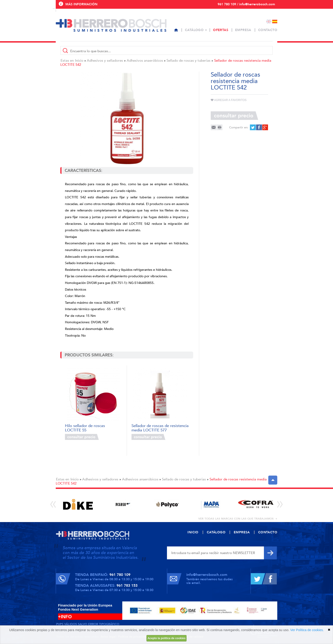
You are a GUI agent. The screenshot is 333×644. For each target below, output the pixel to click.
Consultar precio (82, 437)
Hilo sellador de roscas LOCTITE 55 (85, 428)
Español (275, 22)
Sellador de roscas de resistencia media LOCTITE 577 (160, 428)
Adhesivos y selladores (105, 61)
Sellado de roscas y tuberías (188, 61)
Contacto (268, 30)
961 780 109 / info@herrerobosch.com (246, 4)
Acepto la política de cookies (167, 638)
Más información (81, 4)
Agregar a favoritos (229, 100)
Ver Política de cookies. (307, 630)
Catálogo (194, 30)
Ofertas (221, 30)
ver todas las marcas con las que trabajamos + (238, 519)
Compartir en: (239, 127)
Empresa (243, 30)
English (269, 22)
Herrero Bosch (111, 25)
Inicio (79, 61)
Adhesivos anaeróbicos (145, 61)
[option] (78, 504)
